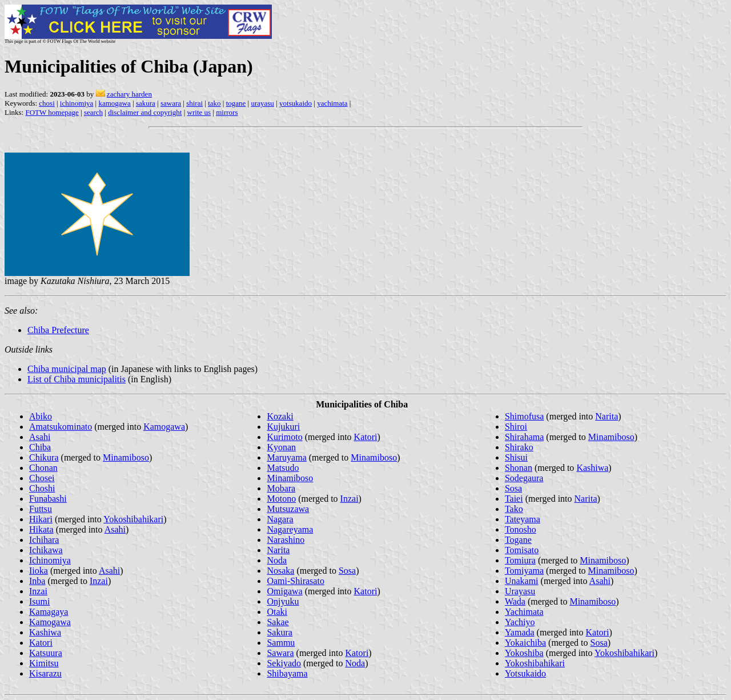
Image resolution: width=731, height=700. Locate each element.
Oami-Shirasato (295, 581)
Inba (37, 581)
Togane (518, 540)
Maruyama (286, 457)
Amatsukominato (61, 427)
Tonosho (521, 529)
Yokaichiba (525, 643)
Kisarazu (45, 673)
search (93, 112)
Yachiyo (520, 622)
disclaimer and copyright (145, 112)
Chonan (43, 468)
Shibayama (287, 673)
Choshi (42, 488)
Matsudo (283, 468)
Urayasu (520, 591)
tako (214, 103)
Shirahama (524, 437)
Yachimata (524, 612)
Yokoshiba (524, 653)
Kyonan (281, 447)
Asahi (40, 437)
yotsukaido (296, 103)
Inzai (99, 581)
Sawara (280, 653)
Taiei (514, 499)
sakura (146, 103)
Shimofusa (524, 416)
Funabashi (48, 499)
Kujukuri (283, 427)
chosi (47, 103)
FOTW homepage (52, 112)
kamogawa (114, 103)
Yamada (520, 632)
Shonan (519, 468)
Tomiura (520, 560)
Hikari (41, 519)
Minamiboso (126, 457)
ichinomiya (77, 103)
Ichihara (44, 540)
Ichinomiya (50, 560)
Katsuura (46, 653)
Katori (41, 643)
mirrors (227, 112)
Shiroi (516, 427)
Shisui (516, 457)
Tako (514, 509)
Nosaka (280, 571)
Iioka (39, 571)
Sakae (278, 622)
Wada (515, 601)
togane (236, 103)
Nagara (280, 519)
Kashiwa (45, 632)
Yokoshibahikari (133, 519)
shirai (194, 103)
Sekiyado (284, 663)
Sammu (281, 643)
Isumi (39, 601)
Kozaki (280, 416)
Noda (277, 560)
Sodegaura (524, 478)
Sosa (347, 571)
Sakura (279, 632)
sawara (171, 103)
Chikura (44, 457)
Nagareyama (290, 529)
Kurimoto (284, 437)
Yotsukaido (525, 673)
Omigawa (284, 591)
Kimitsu (44, 663)
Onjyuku (283, 601)
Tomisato (522, 550)
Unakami (522, 581)
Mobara (281, 488)
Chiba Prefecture (58, 330)
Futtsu (41, 509)
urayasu (262, 103)
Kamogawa (164, 427)
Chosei (42, 478)
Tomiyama (524, 571)
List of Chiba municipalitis (77, 379)
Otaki (277, 612)
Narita (278, 550)
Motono (281, 499)
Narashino (286, 540)
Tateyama (523, 519)
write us (199, 112)
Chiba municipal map (67, 369)
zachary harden (129, 94)
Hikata (41, 529)
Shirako (519, 447)
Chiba (40, 447)
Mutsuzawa (288, 509)
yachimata (332, 103)
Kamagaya (49, 612)
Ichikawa (46, 550)
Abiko (41, 416)
